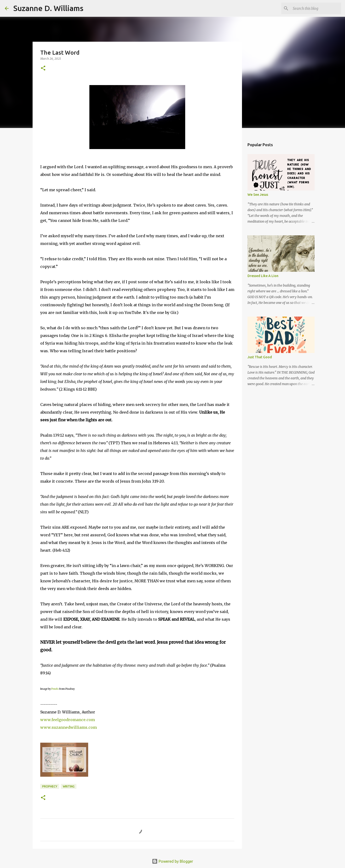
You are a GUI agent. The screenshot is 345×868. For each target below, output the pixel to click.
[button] (43, 68)
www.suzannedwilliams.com (69, 727)
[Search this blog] (316, 8)
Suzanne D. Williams (48, 8)
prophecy (50, 786)
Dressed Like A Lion (263, 276)
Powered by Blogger (172, 861)
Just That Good (260, 357)
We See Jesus (258, 195)
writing (69, 786)
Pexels (55, 689)
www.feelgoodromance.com (68, 720)
